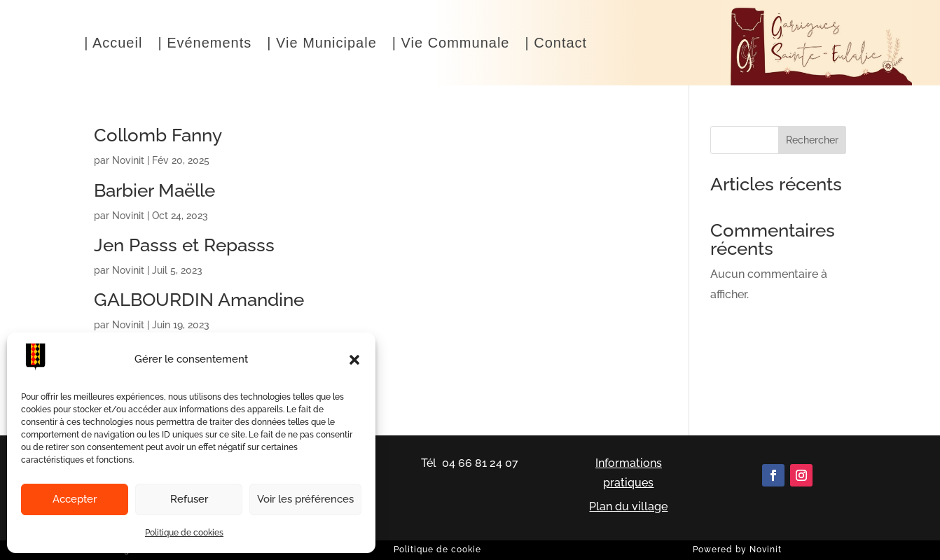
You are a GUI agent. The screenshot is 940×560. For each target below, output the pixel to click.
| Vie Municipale (322, 44)
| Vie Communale (451, 44)
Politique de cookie (437, 549)
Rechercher (812, 140)
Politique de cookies (184, 533)
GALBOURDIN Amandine (199, 300)
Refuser (189, 499)
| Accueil (113, 44)
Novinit (128, 160)
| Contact (556, 44)
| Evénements (205, 44)
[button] (354, 360)
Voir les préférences (305, 499)
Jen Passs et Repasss (184, 245)
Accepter (75, 499)
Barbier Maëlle (154, 190)
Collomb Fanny (158, 135)
